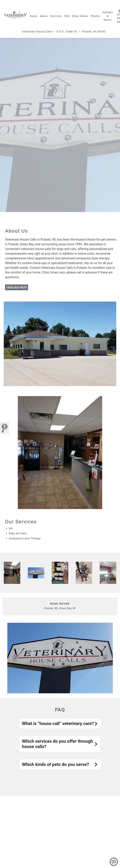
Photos (95, 16)
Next (105, 658)
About (44, 16)
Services (56, 16)
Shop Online (80, 16)
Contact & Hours (108, 16)
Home (34, 16)
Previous (15, 658)
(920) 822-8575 (17, 287)
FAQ (67, 16)
